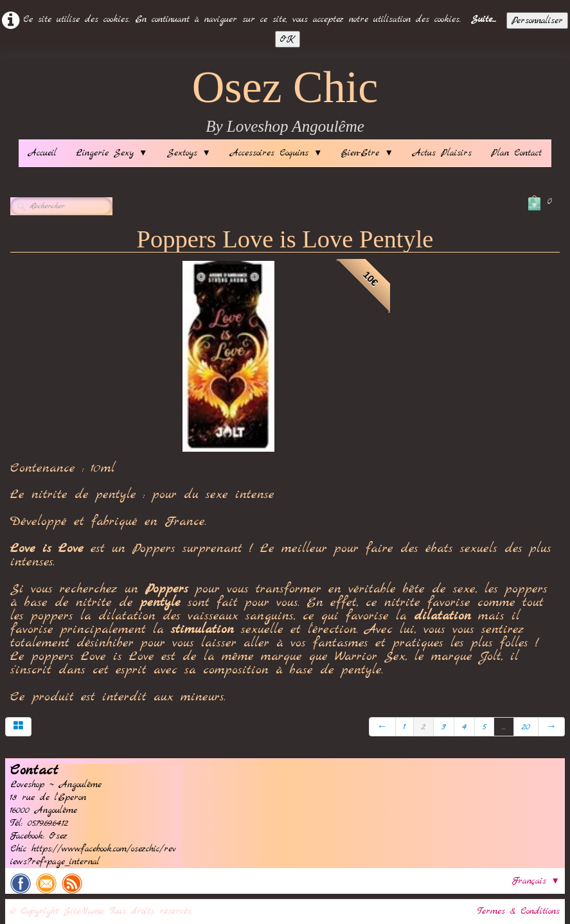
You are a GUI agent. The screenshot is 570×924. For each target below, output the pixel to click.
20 (526, 727)
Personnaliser (537, 21)
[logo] (285, 102)
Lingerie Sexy (111, 153)
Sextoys (189, 153)
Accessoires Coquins (276, 153)
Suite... (484, 19)
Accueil (42, 153)
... (504, 727)
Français (536, 881)
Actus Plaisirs (442, 153)
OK (288, 39)
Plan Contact (516, 153)
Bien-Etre (367, 153)
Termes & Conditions (519, 911)
